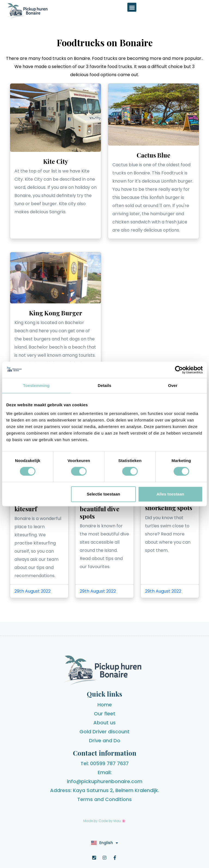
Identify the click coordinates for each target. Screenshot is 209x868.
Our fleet (105, 714)
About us (104, 723)
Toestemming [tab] (36, 385)
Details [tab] (104, 385)
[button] (132, 7)
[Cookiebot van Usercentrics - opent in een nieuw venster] (179, 370)
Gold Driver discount (104, 732)
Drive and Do (105, 741)
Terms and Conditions (104, 799)
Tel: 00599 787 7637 (105, 763)
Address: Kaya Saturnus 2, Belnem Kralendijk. (105, 790)
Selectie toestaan (104, 494)
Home (105, 705)
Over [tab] (173, 385)
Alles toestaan (170, 494)
